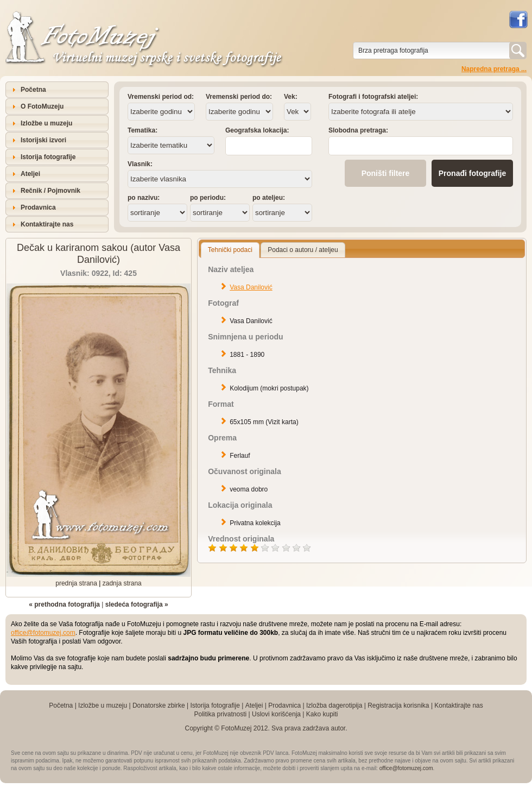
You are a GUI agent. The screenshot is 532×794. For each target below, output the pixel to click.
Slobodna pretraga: (358, 130)
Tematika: (142, 130)
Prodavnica (38, 207)
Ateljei (30, 174)
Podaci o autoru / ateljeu (303, 250)
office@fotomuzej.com (43, 633)
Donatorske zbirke (159, 705)
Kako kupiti (322, 714)
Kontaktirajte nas (47, 224)
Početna (33, 90)
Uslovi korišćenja (276, 714)
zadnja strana (122, 583)
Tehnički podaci (230, 250)
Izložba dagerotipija (334, 705)
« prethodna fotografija (64, 604)
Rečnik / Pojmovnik (50, 191)
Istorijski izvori (43, 140)
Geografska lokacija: (257, 130)
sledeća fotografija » (137, 604)
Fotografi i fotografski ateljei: (373, 97)
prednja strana (76, 583)
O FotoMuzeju (42, 106)
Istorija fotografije (48, 157)
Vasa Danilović (251, 287)
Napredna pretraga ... (494, 69)
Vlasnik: (140, 164)
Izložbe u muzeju (46, 123)
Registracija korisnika (398, 705)
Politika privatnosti (220, 714)
